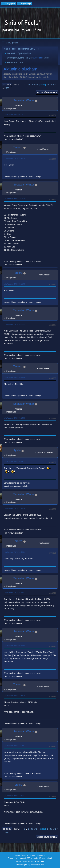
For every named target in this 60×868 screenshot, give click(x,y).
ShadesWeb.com (37, 865)
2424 (36, 84)
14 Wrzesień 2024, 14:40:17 (14, 796)
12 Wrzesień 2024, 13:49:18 (14, 158)
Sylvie (46, 58)
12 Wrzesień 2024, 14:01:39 (14, 199)
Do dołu (7, 85)
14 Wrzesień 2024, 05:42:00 (14, 646)
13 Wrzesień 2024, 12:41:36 (14, 508)
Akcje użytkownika (47, 92)
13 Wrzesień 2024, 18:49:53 (14, 592)
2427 (55, 84)
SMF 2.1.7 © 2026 (23, 861)
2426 (49, 84)
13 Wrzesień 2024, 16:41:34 (14, 552)
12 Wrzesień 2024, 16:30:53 (14, 324)
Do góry (7, 829)
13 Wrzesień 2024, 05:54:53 (14, 418)
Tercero (18, 147)
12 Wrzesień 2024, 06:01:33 (14, 115)
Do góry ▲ (41, 855)
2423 (30, 84)
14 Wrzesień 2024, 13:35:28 (14, 696)
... (27, 84)
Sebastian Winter (24, 100)
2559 (7, 88)
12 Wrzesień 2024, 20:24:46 (14, 378)
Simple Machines (38, 861)
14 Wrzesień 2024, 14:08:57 (14, 746)
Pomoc (18, 855)
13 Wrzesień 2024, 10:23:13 (14, 462)
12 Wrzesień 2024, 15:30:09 (14, 284)
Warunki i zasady (29, 855)
